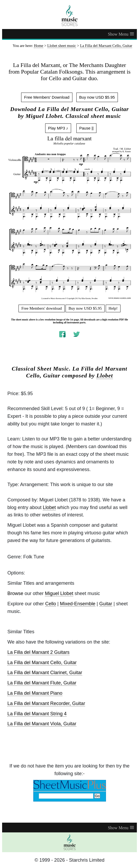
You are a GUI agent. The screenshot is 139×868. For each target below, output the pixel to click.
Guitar (106, 604)
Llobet (105, 376)
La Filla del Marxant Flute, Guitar (42, 683)
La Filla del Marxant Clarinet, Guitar (45, 673)
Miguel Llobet (59, 593)
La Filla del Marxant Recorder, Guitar (46, 703)
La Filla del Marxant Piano (35, 693)
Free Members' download (42, 308)
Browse (15, 593)
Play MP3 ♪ (58, 128)
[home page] (69, 16)
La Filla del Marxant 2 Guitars (38, 652)
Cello (51, 604)
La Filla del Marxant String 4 (37, 714)
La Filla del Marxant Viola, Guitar (42, 724)
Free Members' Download (47, 97)
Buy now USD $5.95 (97, 97)
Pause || (87, 128)
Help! (113, 308)
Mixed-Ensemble (78, 604)
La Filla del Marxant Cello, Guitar (42, 663)
